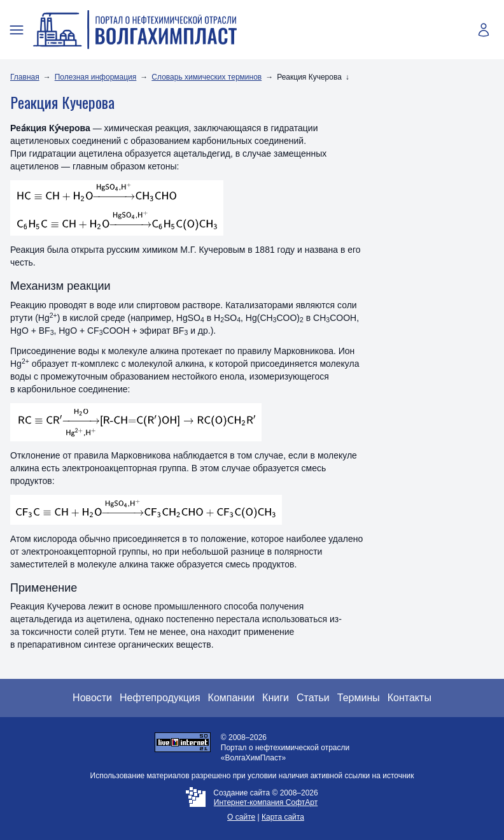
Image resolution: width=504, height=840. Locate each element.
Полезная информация (96, 77)
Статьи (313, 698)
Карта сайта (283, 817)
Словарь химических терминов (206, 77)
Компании (232, 698)
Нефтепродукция (160, 698)
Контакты (409, 698)
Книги (276, 698)
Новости (92, 698)
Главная (25, 77)
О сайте (241, 817)
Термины (359, 698)
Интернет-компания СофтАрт (266, 802)
